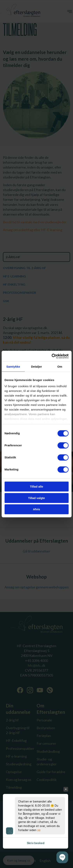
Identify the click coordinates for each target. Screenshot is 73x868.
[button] (62, 857)
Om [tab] (60, 367)
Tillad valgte (36, 498)
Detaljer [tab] (37, 367)
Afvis (36, 509)
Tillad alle (36, 486)
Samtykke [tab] (13, 367)
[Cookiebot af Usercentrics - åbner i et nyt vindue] (52, 356)
